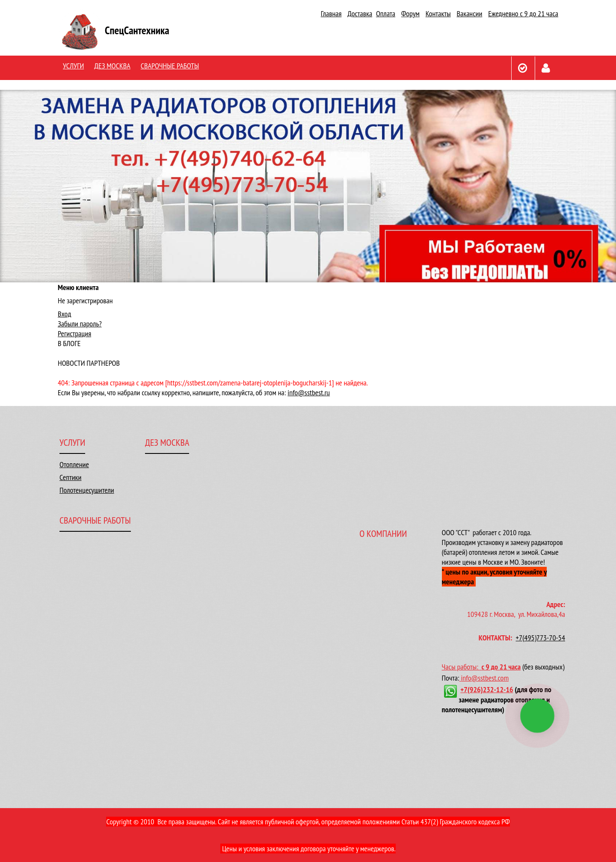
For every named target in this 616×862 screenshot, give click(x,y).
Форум (410, 13)
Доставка (360, 13)
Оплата (386, 13)
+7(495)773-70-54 (540, 638)
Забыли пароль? (80, 324)
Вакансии (469, 13)
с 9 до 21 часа (501, 667)
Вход (64, 314)
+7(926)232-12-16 (487, 689)
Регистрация (74, 333)
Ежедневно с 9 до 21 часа (523, 13)
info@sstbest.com (485, 678)
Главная (331, 13)
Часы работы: (462, 667)
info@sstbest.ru (309, 392)
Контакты (438, 13)
